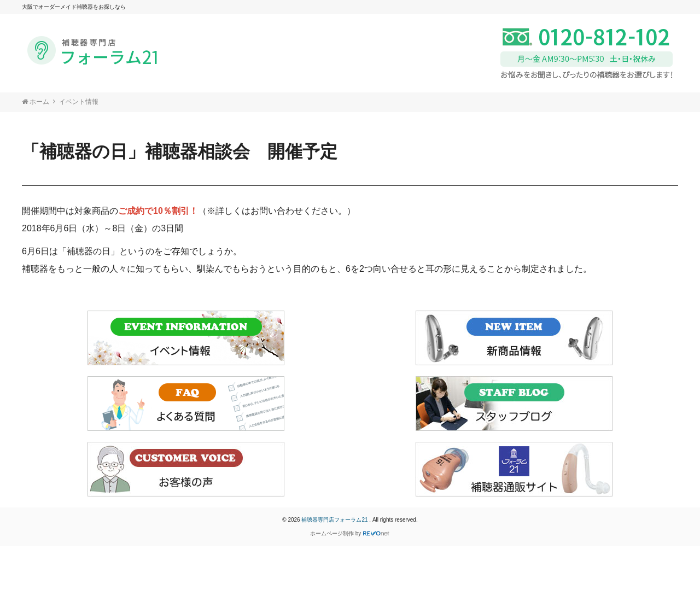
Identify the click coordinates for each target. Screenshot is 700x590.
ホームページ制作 (332, 533)
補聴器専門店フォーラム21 (335, 520)
